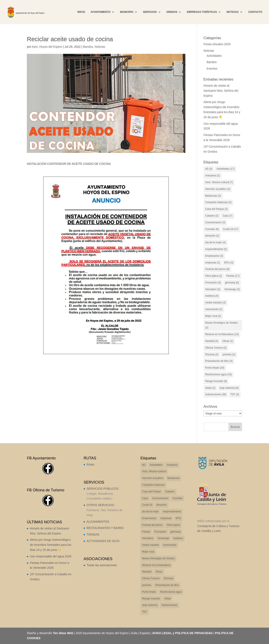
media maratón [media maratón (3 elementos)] (215, 303)
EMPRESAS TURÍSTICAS (202, 12)
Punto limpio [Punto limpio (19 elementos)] (215, 368)
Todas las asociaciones (102, 565)
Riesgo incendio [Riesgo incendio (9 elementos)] (216, 381)
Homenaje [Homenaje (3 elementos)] (232, 289)
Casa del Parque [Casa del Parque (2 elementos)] (216, 209)
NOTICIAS (233, 12)
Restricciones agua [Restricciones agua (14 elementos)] (218, 374)
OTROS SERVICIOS (100, 505)
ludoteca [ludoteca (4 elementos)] (212, 296)
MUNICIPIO (127, 12)
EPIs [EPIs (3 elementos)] (229, 263)
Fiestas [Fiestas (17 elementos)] (233, 276)
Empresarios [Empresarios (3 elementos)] (214, 256)
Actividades (214, 56)
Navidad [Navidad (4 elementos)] (212, 341)
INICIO (81, 12)
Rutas (90, 464)
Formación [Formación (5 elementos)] (213, 283)
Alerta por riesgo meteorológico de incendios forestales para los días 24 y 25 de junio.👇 (51, 545)
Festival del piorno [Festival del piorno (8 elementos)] (217, 269)
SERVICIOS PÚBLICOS (102, 489)
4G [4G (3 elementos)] (209, 169)
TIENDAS (93, 534)
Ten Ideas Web (63, 633)
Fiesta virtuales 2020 (217, 44)
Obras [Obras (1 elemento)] (228, 341)
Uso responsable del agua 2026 (51, 556)
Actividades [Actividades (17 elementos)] (225, 169)
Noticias (100, 47)
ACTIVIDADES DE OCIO (103, 541)
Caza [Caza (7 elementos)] (227, 216)
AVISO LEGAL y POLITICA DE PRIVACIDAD (182, 633)
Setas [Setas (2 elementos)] (210, 388)
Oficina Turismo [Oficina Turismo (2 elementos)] (216, 348)
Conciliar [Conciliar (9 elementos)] (212, 229)
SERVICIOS (150, 12)
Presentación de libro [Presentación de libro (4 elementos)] (219, 361)
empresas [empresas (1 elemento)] (213, 263)
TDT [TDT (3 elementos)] (235, 394)
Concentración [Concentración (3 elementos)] (215, 222)
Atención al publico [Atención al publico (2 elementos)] (218, 189)
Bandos (88, 47)
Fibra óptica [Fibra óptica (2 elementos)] (214, 276)
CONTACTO (255, 12)
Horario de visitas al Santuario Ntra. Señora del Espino (221, 91)
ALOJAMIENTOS (98, 522)
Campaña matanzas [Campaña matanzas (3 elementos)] (218, 202)
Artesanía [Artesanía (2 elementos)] (212, 176)
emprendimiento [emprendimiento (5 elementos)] (216, 249)
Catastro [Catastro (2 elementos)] (212, 216)
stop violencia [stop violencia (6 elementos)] (229, 388)
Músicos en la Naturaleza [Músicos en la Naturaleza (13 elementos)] (222, 334)
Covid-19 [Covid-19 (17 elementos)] (231, 229)
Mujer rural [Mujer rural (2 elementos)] (213, 316)
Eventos (212, 69)
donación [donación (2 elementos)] (212, 236)
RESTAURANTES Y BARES (105, 528)
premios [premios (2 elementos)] (229, 354)
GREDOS (172, 12)
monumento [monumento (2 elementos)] (214, 309)
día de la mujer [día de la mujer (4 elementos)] (215, 242)
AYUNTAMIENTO (100, 12)
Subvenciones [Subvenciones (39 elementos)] (216, 394)
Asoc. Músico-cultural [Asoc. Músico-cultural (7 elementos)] (219, 182)
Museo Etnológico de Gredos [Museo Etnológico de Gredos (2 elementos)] (221, 325)
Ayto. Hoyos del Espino (47, 47)
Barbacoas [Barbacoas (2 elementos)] (213, 196)
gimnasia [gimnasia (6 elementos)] (232, 283)
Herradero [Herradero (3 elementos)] (213, 289)
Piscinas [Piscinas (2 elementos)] (212, 354)
